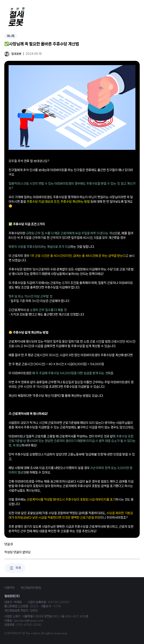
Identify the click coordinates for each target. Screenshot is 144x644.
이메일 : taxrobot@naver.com (24, 621)
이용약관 (9, 588)
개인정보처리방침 (31, 588)
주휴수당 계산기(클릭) (47, 396)
